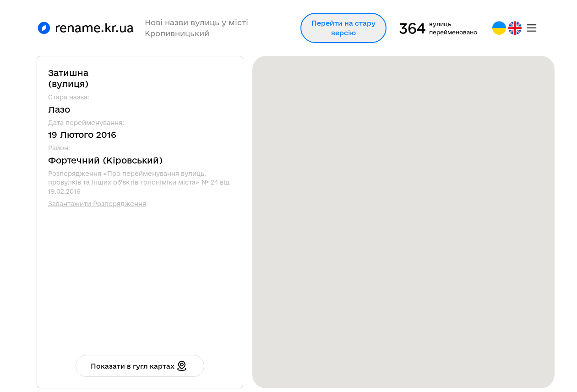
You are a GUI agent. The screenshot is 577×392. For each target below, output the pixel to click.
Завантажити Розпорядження (97, 204)
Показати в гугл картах (139, 366)
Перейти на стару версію (343, 28)
